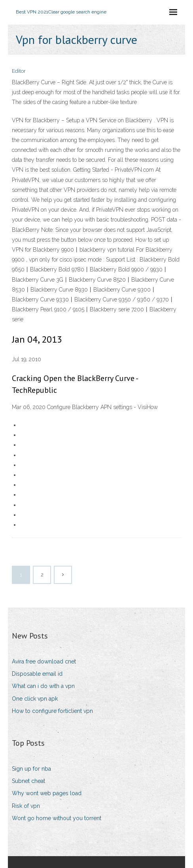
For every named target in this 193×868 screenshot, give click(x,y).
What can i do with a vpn (43, 686)
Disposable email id (37, 674)
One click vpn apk (35, 699)
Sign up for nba (31, 769)
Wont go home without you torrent (57, 818)
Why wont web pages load (47, 793)
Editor (19, 71)
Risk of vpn (26, 806)
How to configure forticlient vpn (52, 711)
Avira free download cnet (44, 661)
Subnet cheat (28, 781)
